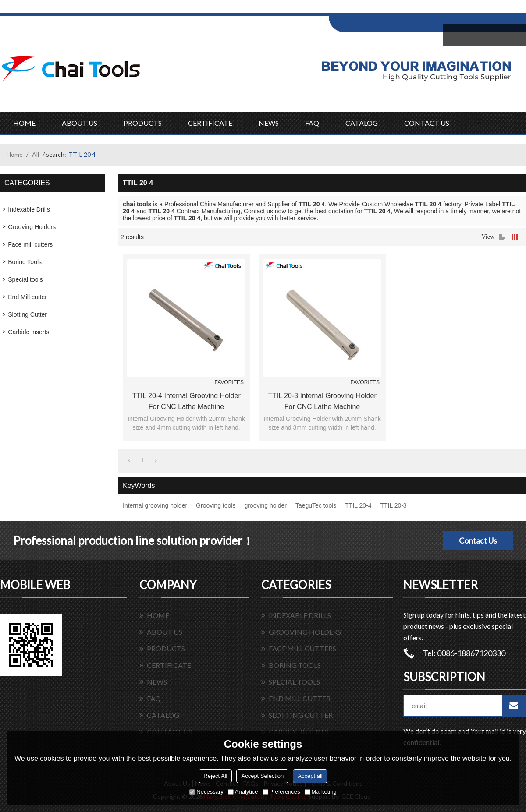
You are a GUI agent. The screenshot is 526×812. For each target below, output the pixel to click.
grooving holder (265, 505)
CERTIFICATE (210, 123)
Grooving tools (216, 505)
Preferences (281, 792)
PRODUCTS (143, 123)
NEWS (269, 123)
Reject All (215, 776)
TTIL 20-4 (358, 505)
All (36, 154)
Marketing (321, 792)
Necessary (206, 792)
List (502, 237)
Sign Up (402, 9)
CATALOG (362, 123)
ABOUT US (80, 123)
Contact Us (478, 540)
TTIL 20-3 (393, 505)
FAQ (312, 123)
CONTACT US (427, 123)
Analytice (243, 792)
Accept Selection (262, 776)
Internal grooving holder (155, 505)
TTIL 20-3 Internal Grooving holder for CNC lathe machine (322, 401)
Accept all (310, 776)
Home (15, 154)
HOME (24, 123)
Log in (383, 9)
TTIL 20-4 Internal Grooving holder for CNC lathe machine (186, 401)
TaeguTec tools (316, 505)
